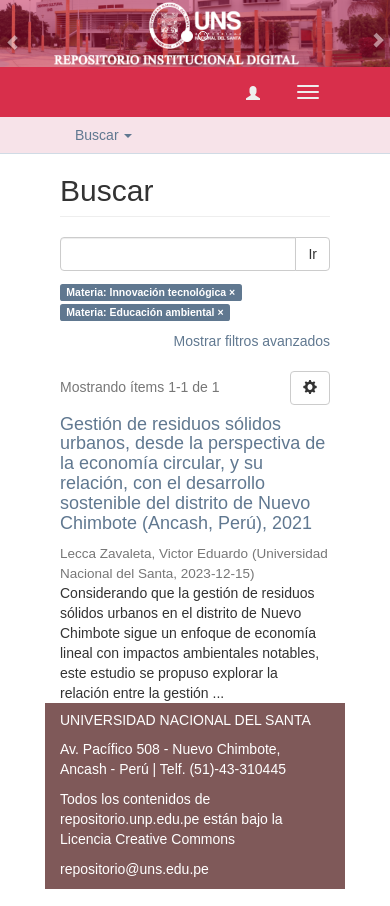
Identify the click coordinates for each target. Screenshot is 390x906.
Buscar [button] (103, 135)
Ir (312, 254)
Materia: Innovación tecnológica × (150, 292)
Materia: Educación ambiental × (144, 312)
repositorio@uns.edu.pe (134, 869)
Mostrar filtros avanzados (252, 341)
